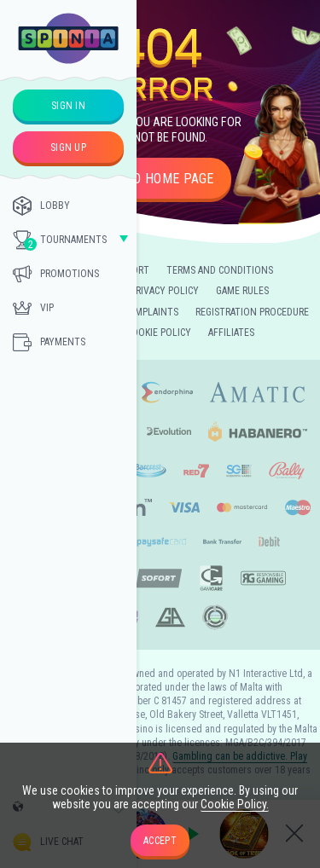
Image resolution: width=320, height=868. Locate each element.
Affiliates (231, 333)
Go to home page (160, 179)
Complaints (151, 312)
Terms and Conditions (220, 270)
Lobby (41, 205)
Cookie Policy (159, 333)
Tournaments (60, 240)
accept (160, 841)
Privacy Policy (165, 291)
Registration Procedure (252, 312)
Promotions (56, 274)
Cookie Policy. (235, 804)
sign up (68, 148)
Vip (33, 308)
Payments (49, 342)
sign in (68, 106)
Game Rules (242, 291)
